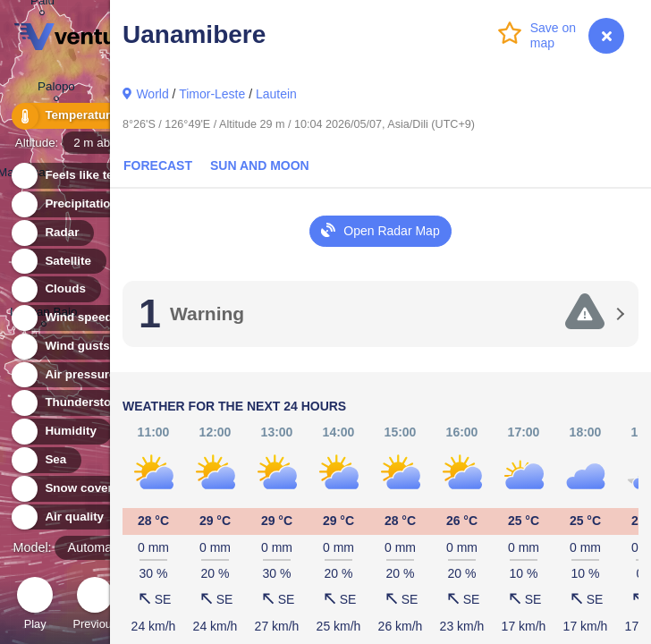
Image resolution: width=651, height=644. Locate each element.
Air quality (64, 517)
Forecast (158, 165)
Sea (45, 460)
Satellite (58, 262)
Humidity (60, 432)
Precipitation (71, 204)
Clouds (55, 289)
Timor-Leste (212, 94)
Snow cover (68, 489)
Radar (52, 233)
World (152, 94)
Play (35, 606)
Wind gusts (67, 347)
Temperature (71, 116)
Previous (95, 606)
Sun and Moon (260, 165)
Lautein (276, 94)
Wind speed (68, 318)
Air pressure (70, 375)
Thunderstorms (79, 403)
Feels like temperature (98, 176)
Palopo (56, 89)
